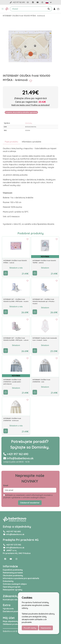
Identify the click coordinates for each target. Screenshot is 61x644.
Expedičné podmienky (13, 570)
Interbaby (29, 123)
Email (6, 485)
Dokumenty (8, 581)
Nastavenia (46, 628)
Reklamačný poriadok (13, 573)
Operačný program (12, 587)
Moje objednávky (11, 621)
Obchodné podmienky (13, 575)
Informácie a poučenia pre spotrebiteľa (21, 578)
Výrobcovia (8, 609)
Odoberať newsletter (30, 503)
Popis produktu (11, 142)
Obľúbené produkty (12, 624)
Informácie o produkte (31, 142)
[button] (3, 9)
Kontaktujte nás (10, 600)
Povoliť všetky (30, 628)
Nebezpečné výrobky (13, 590)
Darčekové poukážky (13, 611)
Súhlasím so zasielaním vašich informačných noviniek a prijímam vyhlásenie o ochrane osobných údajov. (28, 496)
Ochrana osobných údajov (15, 584)
